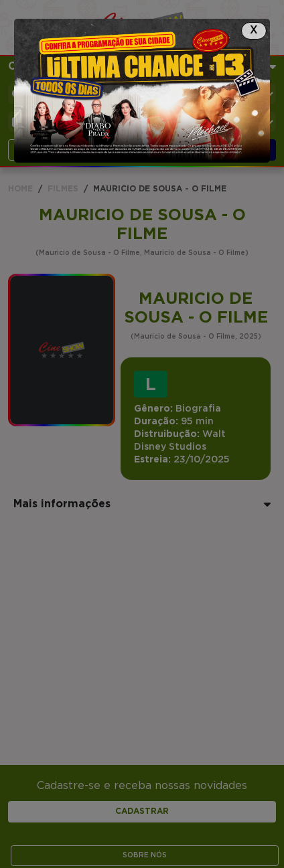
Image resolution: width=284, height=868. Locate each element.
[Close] (254, 31)
